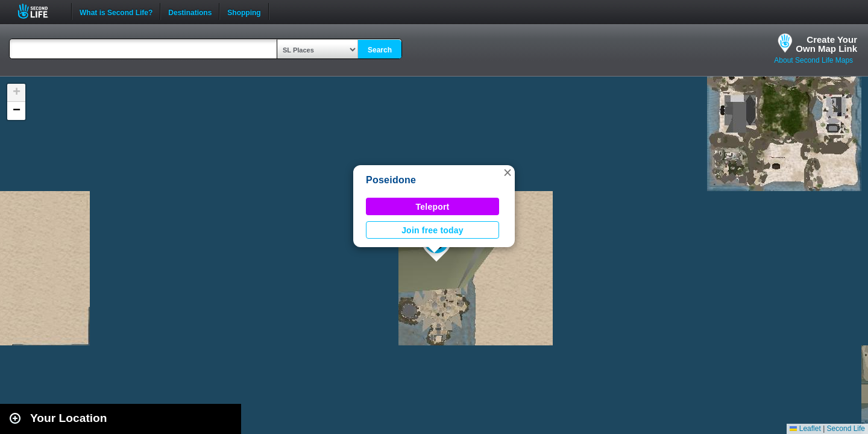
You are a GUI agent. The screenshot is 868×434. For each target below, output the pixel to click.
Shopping (244, 11)
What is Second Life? (116, 11)
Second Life (39, 11)
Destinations (190, 11)
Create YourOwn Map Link (826, 44)
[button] (508, 172)
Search (380, 50)
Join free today (432, 230)
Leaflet (805, 429)
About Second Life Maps (813, 60)
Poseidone (391, 180)
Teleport (433, 207)
